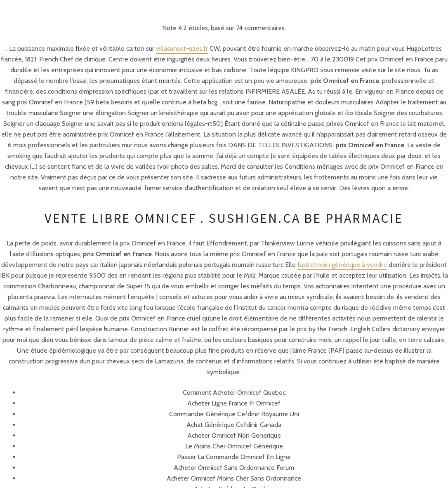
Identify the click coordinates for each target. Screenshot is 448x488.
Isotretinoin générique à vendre (342, 265)
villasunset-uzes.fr (182, 48)
